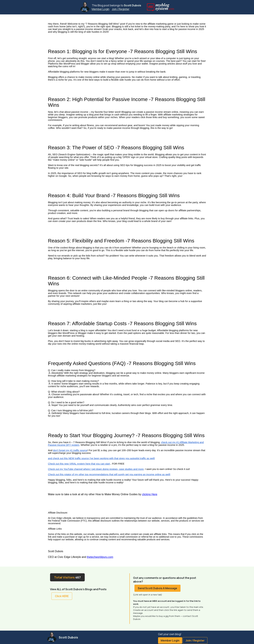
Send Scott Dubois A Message (157, 588)
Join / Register (121, 9)
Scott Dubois (133, 5)
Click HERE (62, 596)
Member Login (101, 9)
